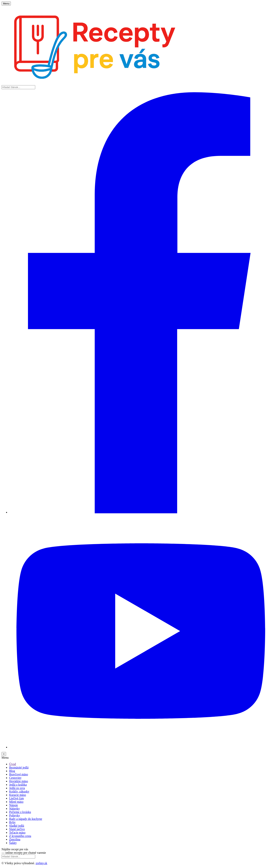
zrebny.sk (41, 863)
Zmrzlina (15, 839)
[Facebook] (141, 512)
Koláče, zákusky (19, 791)
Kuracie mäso (18, 795)
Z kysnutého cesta (20, 836)
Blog (12, 771)
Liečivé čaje (17, 798)
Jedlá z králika (18, 785)
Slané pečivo (17, 829)
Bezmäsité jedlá (19, 767)
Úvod (13, 764)
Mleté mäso (16, 802)
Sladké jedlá (17, 826)
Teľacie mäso (17, 833)
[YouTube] (141, 747)
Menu (6, 4)
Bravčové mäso (19, 774)
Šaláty (13, 843)
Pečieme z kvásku (20, 812)
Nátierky (14, 809)
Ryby (12, 822)
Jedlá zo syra (17, 788)
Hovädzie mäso (19, 781)
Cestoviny (15, 778)
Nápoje (14, 805)
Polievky (15, 815)
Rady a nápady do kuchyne (26, 819)
